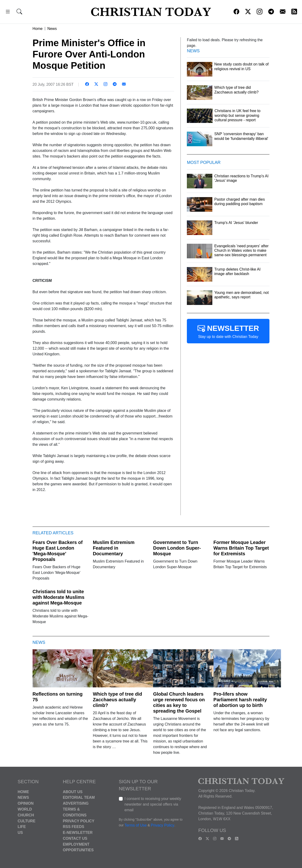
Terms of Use (136, 825)
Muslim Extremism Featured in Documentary (114, 548)
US (20, 833)
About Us (73, 792)
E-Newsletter (78, 833)
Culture (27, 821)
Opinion (26, 803)
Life (22, 827)
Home (38, 29)
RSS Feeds (73, 827)
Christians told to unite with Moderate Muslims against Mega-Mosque (59, 597)
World (25, 809)
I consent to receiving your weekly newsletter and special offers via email (153, 804)
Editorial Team (79, 797)
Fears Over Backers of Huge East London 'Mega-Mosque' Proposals (58, 551)
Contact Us (75, 838)
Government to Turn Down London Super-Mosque (177, 548)
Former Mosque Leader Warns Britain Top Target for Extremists (241, 548)
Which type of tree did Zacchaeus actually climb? (117, 700)
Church (26, 815)
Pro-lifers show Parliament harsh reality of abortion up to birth (240, 700)
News (52, 29)
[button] (8, 12)
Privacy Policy (79, 821)
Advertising (76, 803)
